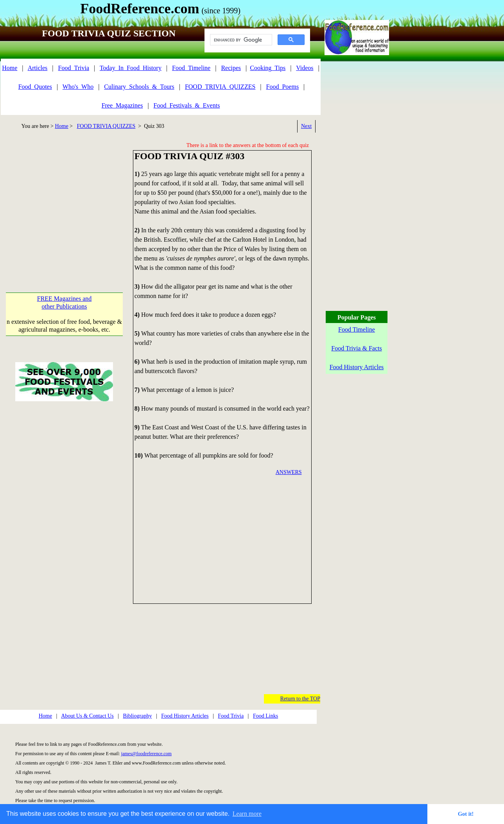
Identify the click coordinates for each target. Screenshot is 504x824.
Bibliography (138, 716)
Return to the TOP (300, 699)
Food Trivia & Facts (356, 348)
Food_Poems (283, 87)
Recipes (231, 68)
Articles (38, 68)
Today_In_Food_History (131, 68)
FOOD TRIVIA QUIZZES (106, 126)
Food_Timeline (191, 68)
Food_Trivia (74, 68)
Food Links (265, 716)
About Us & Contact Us (87, 716)
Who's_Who (78, 87)
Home (10, 68)
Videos (305, 68)
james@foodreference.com (146, 754)
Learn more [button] (247, 814)
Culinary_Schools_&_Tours (139, 87)
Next (306, 126)
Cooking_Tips (268, 68)
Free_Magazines (122, 105)
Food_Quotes (35, 87)
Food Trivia (231, 716)
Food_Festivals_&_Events (187, 105)
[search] (240, 40)
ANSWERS (289, 472)
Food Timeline (357, 329)
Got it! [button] (466, 814)
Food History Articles (185, 716)
